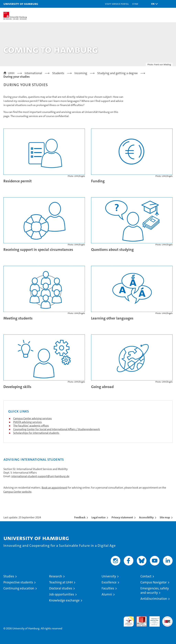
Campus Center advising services (32, 418)
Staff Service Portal (117, 4)
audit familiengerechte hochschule (129, 621)
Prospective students (18, 582)
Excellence (109, 582)
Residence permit (18, 181)
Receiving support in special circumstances (38, 250)
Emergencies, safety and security (155, 590)
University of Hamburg (21, 4)
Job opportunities (62, 594)
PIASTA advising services (27, 422)
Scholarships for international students (36, 433)
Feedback (80, 517)
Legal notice (98, 517)
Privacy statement (122, 517)
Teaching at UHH (61, 582)
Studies (9, 576)
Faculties (108, 588)
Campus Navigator (154, 582)
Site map (165, 517)
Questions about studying (112, 250)
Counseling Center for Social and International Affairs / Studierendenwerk (57, 429)
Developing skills (17, 387)
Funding (98, 181)
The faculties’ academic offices (31, 426)
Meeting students (18, 318)
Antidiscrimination (154, 599)
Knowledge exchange (64, 600)
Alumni (107, 594)
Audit (140, 618)
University (109, 576)
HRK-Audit (153, 620)
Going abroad (102, 387)
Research (56, 576)
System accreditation (167, 620)
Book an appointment (54, 488)
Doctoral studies (61, 588)
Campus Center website (17, 492)
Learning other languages (112, 318)
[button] (154, 4)
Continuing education (19, 588)
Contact (146, 576)
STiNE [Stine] (135, 4)
